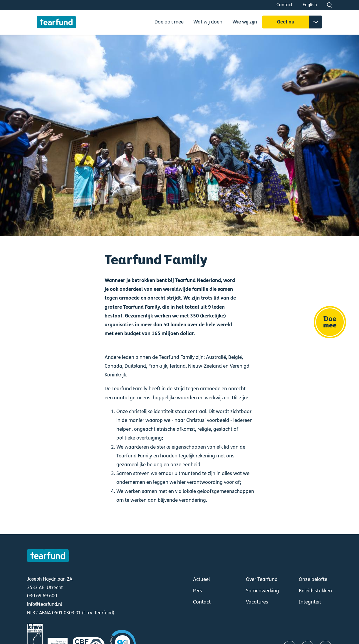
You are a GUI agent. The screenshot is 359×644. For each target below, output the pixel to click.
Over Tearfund (262, 579)
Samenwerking (262, 591)
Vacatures (257, 602)
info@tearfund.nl (45, 604)
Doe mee (330, 322)
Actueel (201, 579)
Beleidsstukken (315, 591)
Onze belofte (313, 579)
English (310, 5)
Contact (285, 5)
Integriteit (310, 602)
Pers (198, 591)
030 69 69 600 (42, 596)
